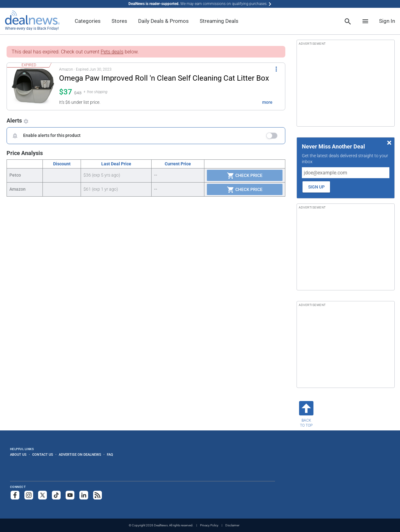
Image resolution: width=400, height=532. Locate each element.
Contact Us (43, 454)
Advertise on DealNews (80, 454)
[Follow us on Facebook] (15, 495)
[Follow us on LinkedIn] (84, 495)
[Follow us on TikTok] (56, 495)
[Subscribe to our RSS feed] (97, 495)
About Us (18, 454)
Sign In (387, 21)
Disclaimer (232, 525)
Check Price (245, 176)
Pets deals (112, 52)
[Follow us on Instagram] (29, 495)
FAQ (110, 454)
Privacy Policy (209, 525)
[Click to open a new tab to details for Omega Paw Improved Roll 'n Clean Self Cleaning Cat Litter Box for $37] (33, 86)
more (267, 102)
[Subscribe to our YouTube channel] (70, 495)
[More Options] (276, 68)
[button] (142, 86)
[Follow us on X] (42, 495)
